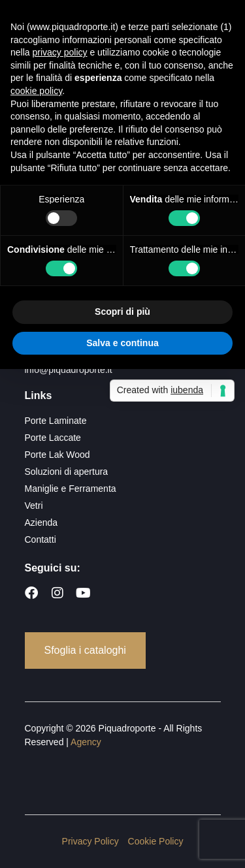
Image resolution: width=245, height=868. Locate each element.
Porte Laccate (53, 438)
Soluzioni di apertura (67, 472)
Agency (86, 742)
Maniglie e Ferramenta (71, 489)
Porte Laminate (56, 421)
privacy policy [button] (59, 52)
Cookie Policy (156, 841)
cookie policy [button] (36, 91)
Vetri (34, 506)
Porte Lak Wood (57, 455)
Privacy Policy (90, 841)
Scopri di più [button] (122, 312)
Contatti (41, 539)
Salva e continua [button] (122, 343)
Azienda (41, 522)
